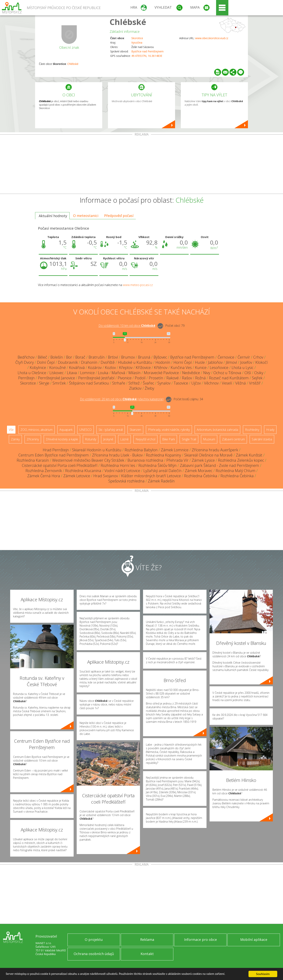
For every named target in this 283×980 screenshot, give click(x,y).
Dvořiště (108, 362)
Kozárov (95, 368)
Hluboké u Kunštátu (135, 362)
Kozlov (110, 368)
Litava (72, 373)
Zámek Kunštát (249, 455)
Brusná (144, 357)
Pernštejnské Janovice (56, 378)
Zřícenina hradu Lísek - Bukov (117, 455)
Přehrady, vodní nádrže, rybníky (169, 430)
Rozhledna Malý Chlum (236, 471)
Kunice (201, 368)
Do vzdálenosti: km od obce (127, 326)
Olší (248, 373)
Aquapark (66, 430)
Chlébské (128, 22)
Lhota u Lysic (243, 368)
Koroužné (58, 368)
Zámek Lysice (203, 460)
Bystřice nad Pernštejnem (147, 51)
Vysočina (137, 43)
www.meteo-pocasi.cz (138, 285)
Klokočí (262, 362)
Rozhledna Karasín (33, 460)
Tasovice (181, 383)
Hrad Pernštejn (56, 450)
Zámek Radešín (161, 481)
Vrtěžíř (255, 383)
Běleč (42, 357)
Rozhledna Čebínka (201, 476)
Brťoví (113, 357)
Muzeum (209, 439)
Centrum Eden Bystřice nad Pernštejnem (54, 455)
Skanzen (135, 430)
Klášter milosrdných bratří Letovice (151, 476)
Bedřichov (26, 357)
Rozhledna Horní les (118, 465)
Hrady (270, 430)
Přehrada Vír (177, 460)
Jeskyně (108, 439)
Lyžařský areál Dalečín (162, 471)
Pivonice (125, 378)
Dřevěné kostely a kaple (62, 439)
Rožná (200, 378)
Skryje (44, 383)
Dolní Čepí (46, 362)
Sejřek (257, 378)
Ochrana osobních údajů (94, 954)
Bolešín (57, 357)
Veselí (227, 383)
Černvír (244, 357)
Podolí (140, 378)
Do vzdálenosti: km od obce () (122, 399)
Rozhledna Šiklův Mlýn (158, 465)
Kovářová (77, 368)
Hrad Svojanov (106, 476)
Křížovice (143, 368)
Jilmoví (231, 362)
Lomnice (87, 373)
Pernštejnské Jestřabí (96, 378)
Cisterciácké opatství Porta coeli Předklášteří (60, 465)
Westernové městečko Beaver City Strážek (88, 460)
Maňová (118, 373)
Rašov (187, 378)
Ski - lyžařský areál (111, 430)
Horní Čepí (183, 362)
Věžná (241, 383)
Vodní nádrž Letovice (122, 471)
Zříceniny (33, 439)
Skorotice (137, 38)
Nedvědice (191, 373)
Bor (69, 357)
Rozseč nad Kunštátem (229, 378)
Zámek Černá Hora (44, 476)
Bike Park (169, 439)
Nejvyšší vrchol (145, 439)
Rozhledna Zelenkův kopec (241, 460)
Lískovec (57, 373)
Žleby (149, 388)
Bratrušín (97, 357)
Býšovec (160, 357)
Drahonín (89, 362)
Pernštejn (26, 378)
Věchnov (211, 383)
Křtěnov (161, 368)
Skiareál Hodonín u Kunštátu (97, 450)
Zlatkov (135, 388)
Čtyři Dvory (25, 362)
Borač (80, 357)
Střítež (134, 383)
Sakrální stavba (262, 439)
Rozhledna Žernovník (44, 471)
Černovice (226, 357)
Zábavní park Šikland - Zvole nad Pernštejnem (219, 465)
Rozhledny (252, 430)
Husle (200, 362)
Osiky (259, 373)
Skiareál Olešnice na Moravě (208, 455)
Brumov (128, 357)
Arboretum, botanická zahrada (217, 430)
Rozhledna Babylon (141, 450)
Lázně (124, 439)
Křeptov (126, 368)
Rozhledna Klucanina (83, 471)
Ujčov (196, 383)
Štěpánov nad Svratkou (89, 383)
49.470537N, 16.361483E (147, 56)
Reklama (147, 939)
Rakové (173, 378)
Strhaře (119, 383)
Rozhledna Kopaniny (163, 455)
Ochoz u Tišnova (227, 373)
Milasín (135, 373)
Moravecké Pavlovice (161, 373)
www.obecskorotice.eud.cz (212, 38)
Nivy (207, 373)
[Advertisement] (141, 165)
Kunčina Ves (181, 368)
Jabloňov (215, 362)
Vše (11, 430)
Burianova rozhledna (145, 460)
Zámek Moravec (199, 471)
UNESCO (86, 430)
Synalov (164, 383)
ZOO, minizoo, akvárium (37, 430)
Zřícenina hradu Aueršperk (215, 450)
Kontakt (147, 954)
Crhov (258, 357)
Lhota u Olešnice (32, 373)
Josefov (246, 362)
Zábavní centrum (233, 439)
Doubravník (68, 362)
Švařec (148, 383)
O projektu (94, 939)
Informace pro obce (200, 939)
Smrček (59, 383)
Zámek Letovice (77, 476)
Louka (103, 373)
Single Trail (189, 439)
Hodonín (163, 362)
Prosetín (156, 378)
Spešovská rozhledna (126, 481)
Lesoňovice (219, 368)
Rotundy (91, 439)
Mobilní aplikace (254, 939)
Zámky (15, 439)
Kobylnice (38, 368)
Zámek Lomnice (175, 450)
